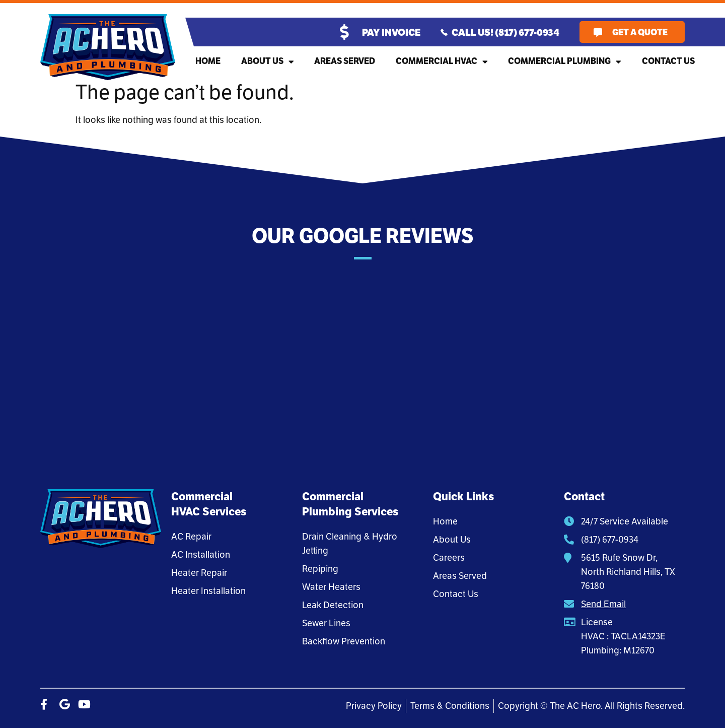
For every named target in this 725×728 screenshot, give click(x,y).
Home (208, 61)
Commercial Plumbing (565, 62)
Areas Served (345, 61)
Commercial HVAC (442, 62)
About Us (268, 62)
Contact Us (668, 61)
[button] (40, 361)
